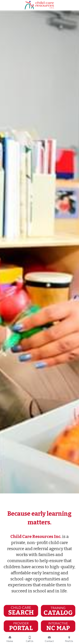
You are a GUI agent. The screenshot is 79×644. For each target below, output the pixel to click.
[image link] (39, 5)
